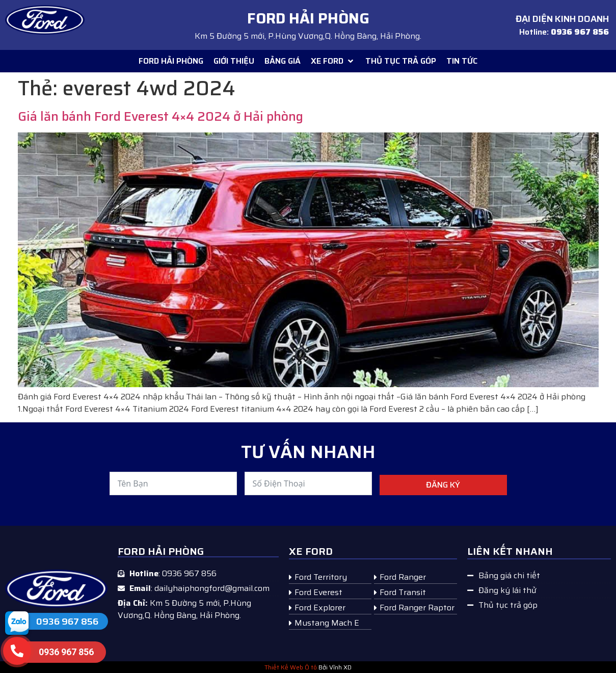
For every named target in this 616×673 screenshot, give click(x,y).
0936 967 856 (67, 622)
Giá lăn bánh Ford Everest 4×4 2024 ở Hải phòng (160, 116)
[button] (333, 61)
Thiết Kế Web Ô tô (291, 667)
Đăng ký (443, 485)
